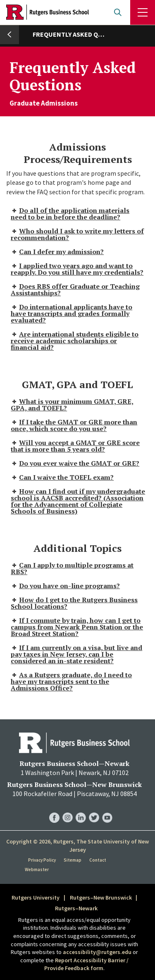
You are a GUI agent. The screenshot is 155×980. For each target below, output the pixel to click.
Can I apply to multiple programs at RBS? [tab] (72, 568)
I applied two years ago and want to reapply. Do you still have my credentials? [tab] (77, 269)
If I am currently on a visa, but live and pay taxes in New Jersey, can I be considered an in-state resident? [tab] (76, 654)
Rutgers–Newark (76, 908)
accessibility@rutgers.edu (97, 952)
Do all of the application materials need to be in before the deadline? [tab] (70, 214)
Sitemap (73, 860)
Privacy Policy (42, 860)
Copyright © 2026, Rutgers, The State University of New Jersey (77, 846)
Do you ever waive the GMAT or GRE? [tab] (75, 463)
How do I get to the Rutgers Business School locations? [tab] (74, 603)
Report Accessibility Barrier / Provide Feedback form (86, 964)
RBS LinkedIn (81, 809)
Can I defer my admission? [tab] (57, 252)
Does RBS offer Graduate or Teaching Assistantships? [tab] (75, 290)
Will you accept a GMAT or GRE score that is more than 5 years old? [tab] (75, 446)
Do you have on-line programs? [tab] (65, 586)
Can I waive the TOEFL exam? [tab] (62, 477)
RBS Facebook (54, 809)
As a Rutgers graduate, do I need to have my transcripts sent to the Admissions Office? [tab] (71, 681)
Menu (143, 12)
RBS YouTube (107, 809)
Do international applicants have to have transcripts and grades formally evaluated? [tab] (72, 313)
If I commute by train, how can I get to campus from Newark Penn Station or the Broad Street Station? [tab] (77, 627)
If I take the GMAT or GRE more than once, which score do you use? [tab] (74, 425)
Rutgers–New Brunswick (101, 898)
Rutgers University (36, 898)
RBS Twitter (94, 809)
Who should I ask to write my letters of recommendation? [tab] (77, 234)
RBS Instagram (68, 809)
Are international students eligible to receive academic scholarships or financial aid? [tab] (75, 341)
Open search (118, 12)
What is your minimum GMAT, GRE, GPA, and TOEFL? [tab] (72, 405)
